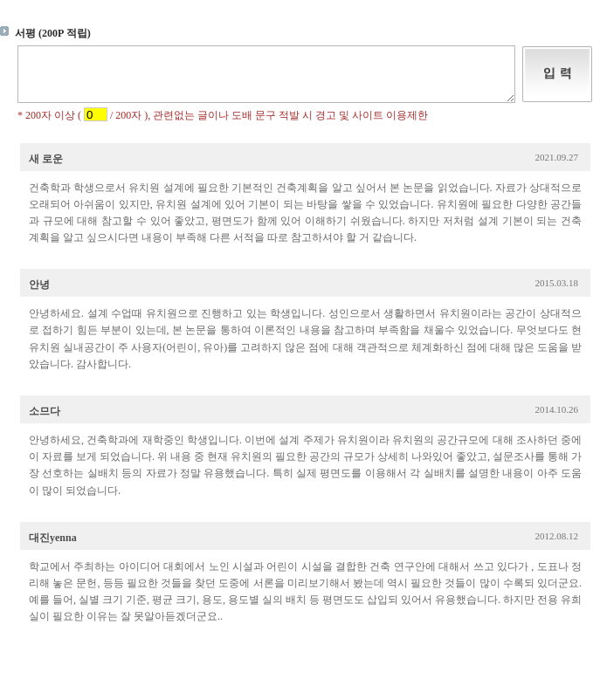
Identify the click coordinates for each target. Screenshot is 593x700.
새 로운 (46, 169)
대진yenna (53, 548)
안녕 (39, 295)
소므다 (45, 422)
